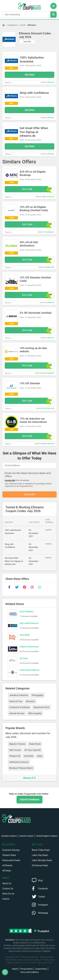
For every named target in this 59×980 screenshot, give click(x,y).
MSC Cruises (15, 750)
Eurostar (24, 658)
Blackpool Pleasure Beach (21, 768)
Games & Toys (16, 701)
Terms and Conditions (29, 972)
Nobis (40, 756)
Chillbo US (51, 303)
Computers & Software (20, 707)
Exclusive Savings (11, 850)
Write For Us (8, 894)
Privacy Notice (27, 969)
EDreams (32, 25)
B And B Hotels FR (48, 444)
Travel (23, 25)
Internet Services (17, 713)
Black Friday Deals (41, 850)
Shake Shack (35, 744)
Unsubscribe (10, 480)
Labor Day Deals (40, 855)
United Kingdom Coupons (47, 836)
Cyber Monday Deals (42, 860)
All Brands (7, 865)
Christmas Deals (40, 865)
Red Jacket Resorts (29, 623)
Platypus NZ (15, 756)
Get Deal (29, 75)
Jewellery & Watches (19, 695)
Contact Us (8, 889)
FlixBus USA (50, 267)
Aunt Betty (25, 635)
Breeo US (51, 338)
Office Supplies (35, 713)
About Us (7, 883)
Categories (13, 25)
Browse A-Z (29, 778)
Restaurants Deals (11, 860)
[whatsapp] (39, 587)
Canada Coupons (26, 836)
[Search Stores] (53, 15)
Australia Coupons (9, 836)
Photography (37, 695)
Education (31, 701)
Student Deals (9, 855)
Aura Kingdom (27, 612)
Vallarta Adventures (29, 647)
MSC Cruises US (48, 197)
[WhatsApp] (6, 972)
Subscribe (29, 494)
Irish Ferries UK (49, 408)
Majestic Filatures (17, 744)
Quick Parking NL (48, 373)
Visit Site (27, 42)
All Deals (7, 871)
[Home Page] (5, 25)
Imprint (6, 899)
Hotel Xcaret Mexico (30, 670)
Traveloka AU (49, 232)
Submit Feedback (29, 799)
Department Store (41, 707)
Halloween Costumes (19, 762)
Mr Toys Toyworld (33, 750)
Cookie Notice (41, 969)
